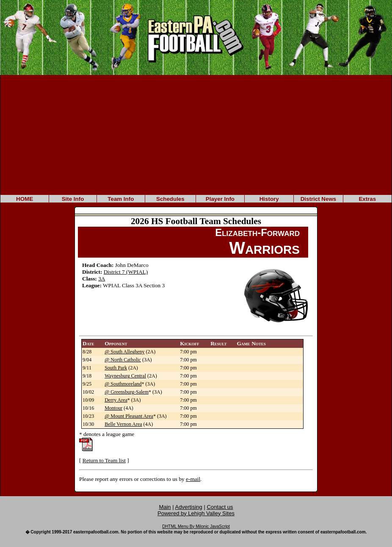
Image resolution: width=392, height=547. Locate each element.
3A (102, 279)
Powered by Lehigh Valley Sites (196, 513)
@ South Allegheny (124, 352)
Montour (113, 408)
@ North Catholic (123, 360)
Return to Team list (104, 460)
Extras (367, 199)
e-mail (193, 479)
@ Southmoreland (123, 384)
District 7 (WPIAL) (126, 272)
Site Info (73, 199)
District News (318, 199)
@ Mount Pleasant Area (129, 416)
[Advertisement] (196, 134)
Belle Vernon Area (123, 424)
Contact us (220, 507)
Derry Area (116, 400)
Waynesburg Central (125, 376)
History (269, 199)
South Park (116, 368)
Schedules (170, 199)
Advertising (189, 507)
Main (165, 507)
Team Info (121, 199)
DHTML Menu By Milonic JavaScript (196, 526)
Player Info (220, 199)
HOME (25, 199)
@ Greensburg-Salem (127, 392)
